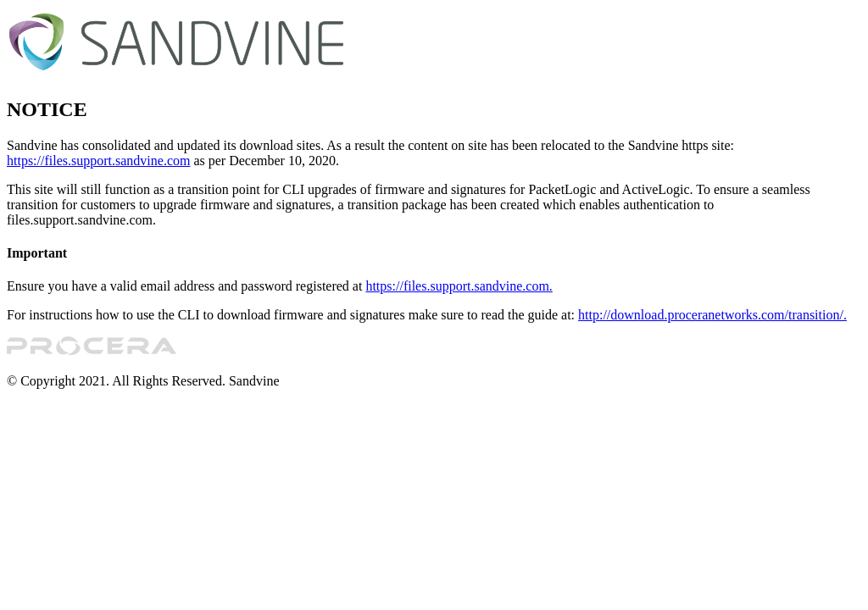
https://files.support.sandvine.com (98, 161)
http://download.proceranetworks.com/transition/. (712, 315)
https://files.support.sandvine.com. (459, 286)
